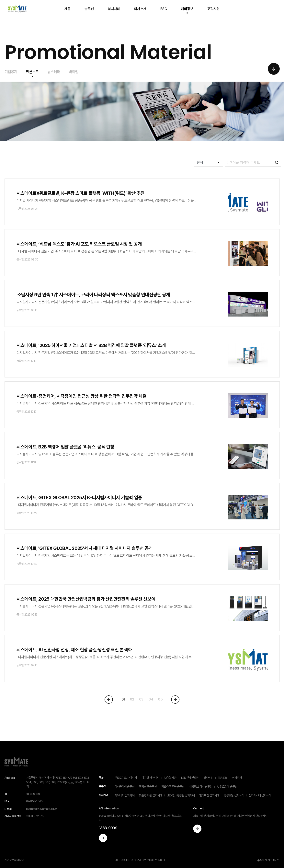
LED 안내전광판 (190, 778)
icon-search (277, 162)
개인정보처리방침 (14, 860)
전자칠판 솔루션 (148, 787)
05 (160, 699)
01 (123, 699)
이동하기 (103, 838)
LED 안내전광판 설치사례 (181, 795)
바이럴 (74, 72)
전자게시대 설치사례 (260, 795)
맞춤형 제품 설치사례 (151, 795)
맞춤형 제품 (170, 778)
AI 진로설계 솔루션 (227, 787)
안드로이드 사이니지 (126, 778)
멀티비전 (208, 778)
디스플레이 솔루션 (125, 787)
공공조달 (223, 778)
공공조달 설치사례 (234, 795)
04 (151, 699)
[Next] (175, 700)
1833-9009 (108, 828)
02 (132, 699)
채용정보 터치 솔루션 (201, 787)
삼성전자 (237, 778)
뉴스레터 (54, 72)
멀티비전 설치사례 (209, 795)
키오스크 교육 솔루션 (173, 787)
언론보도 (32, 72)
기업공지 (11, 72)
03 (141, 699)
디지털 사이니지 (150, 778)
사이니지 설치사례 (125, 795)
